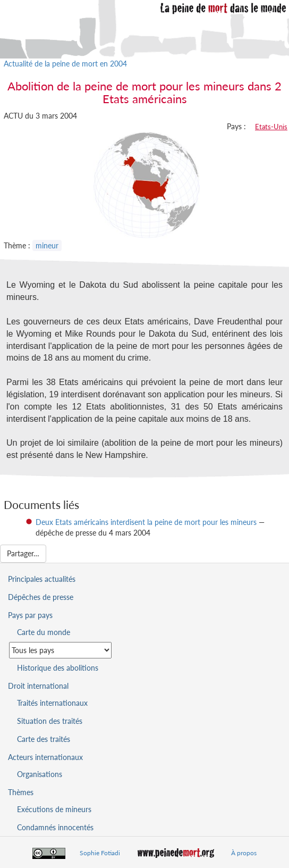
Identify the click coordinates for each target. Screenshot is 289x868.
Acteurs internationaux (45, 757)
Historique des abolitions (58, 668)
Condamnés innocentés (55, 827)
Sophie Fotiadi (100, 853)
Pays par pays (30, 615)
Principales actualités (42, 579)
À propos (244, 853)
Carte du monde (44, 632)
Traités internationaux (52, 703)
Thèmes (21, 792)
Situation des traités (50, 721)
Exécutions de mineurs (54, 809)
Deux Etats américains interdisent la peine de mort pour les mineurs (146, 522)
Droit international (38, 686)
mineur (47, 245)
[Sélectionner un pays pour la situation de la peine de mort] (60, 650)
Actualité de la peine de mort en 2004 (65, 64)
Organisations (40, 774)
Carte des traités (44, 739)
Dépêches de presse (41, 597)
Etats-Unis (271, 127)
